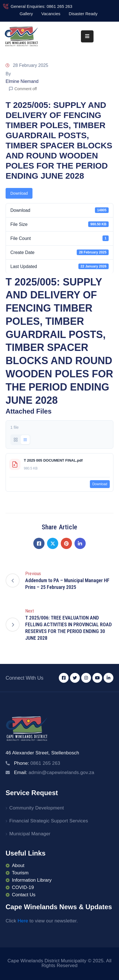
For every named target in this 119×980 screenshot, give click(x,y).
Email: (54, 773)
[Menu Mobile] (87, 36)
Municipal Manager (30, 834)
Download (19, 193)
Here (23, 921)
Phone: (37, 763)
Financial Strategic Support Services (49, 821)
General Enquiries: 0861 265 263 (41, 6)
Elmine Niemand (22, 81)
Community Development (37, 808)
